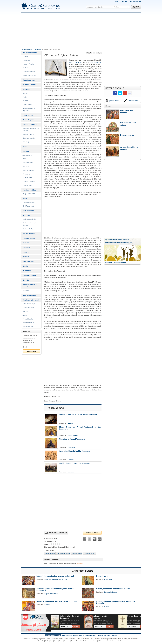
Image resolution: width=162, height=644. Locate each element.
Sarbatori (26, 89)
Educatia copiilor (28, 308)
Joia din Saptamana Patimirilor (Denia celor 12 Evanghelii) (55, 590)
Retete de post (28, 120)
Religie (25, 266)
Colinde (25, 101)
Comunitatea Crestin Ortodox (117, 240)
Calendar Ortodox (29, 85)
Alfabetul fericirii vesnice (101, 617)
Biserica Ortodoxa (29, 182)
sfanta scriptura (50, 553)
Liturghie (26, 252)
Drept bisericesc (28, 170)
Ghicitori (26, 311)
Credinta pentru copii (31, 300)
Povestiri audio (28, 319)
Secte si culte (27, 178)
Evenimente (121, 242)
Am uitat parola (135, 1)
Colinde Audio (27, 105)
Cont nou (124, 1)
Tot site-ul (117, 7)
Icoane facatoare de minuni (30, 286)
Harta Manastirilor (29, 138)
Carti (73, 641)
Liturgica (26, 166)
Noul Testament (96, 62)
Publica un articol (92, 533)
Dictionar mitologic (29, 219)
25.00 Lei (98, 627)
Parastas (67, 641)
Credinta (37, 49)
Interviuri (26, 243)
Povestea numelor (29, 275)
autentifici (80, 563)
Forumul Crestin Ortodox (116, 263)
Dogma (70, 423)
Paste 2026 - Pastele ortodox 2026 (56, 579)
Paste (25, 97)
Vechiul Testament (75, 62)
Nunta (56, 641)
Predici (48, 639)
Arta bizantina (27, 155)
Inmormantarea (92, 641)
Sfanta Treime (73, 436)
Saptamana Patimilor (51, 594)
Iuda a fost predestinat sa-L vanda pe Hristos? (55, 576)
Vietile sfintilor (28, 115)
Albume (114, 242)
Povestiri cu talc (29, 238)
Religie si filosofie (29, 194)
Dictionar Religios (29, 229)
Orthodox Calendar (118, 641)
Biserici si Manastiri (30, 125)
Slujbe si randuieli (29, 72)
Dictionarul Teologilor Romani (30, 224)
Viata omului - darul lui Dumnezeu (69, 617)
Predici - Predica (28, 64)
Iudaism (71, 460)
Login (116, 1)
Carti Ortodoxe (28, 211)
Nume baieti (107, 641)
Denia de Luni (102, 576)
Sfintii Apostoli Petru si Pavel (117, 639)
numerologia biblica (63, 553)
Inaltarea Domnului (101, 639)
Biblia (25, 198)
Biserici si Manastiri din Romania (31, 129)
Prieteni (108, 242)
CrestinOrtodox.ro (27, 49)
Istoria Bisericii (28, 163)
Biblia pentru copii (29, 304)
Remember (27, 271)
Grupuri (129, 242)
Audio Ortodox (28, 261)
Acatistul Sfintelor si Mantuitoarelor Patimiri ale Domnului (116, 602)
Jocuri (25, 315)
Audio (47, 641)
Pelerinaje (26, 142)
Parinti (25, 147)
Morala (25, 159)
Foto (51, 641)
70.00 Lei (132, 627)
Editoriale (71, 448)
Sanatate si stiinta (29, 190)
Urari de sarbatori (29, 295)
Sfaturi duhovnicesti (30, 75)
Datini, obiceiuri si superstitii (29, 109)
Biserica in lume (28, 134)
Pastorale (26, 68)
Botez (61, 641)
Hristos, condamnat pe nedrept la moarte (113, 589)
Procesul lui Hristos (111, 592)
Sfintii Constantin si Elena (85, 639)
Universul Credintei (30, 53)
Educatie (26, 151)
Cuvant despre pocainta (137, 616)
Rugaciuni (26, 60)
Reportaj (26, 280)
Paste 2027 (27, 639)
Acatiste (25, 56)
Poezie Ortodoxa (29, 234)
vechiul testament (90, 553)
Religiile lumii (27, 185)
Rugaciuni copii (28, 327)
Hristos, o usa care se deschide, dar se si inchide (57, 601)
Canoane (26, 291)
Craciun (25, 93)
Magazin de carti (29, 80)
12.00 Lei (65, 627)
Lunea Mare (108, 579)
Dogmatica (26, 174)
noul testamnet (77, 553)
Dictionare (27, 215)
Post (84, 641)
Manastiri (78, 641)
